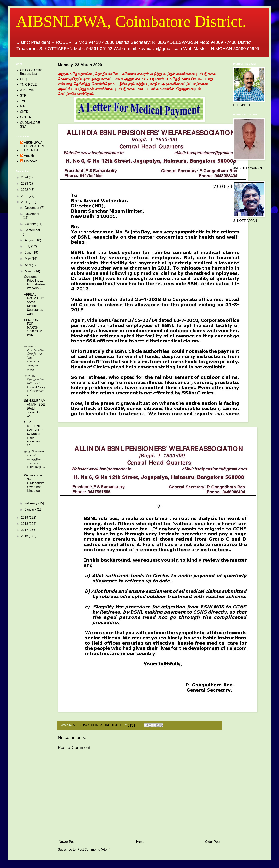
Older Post (213, 842)
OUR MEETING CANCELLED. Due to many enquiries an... (34, 434)
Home (140, 842)
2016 (25, 536)
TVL (23, 101)
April (28, 265)
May (28, 259)
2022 (25, 190)
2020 (25, 202)
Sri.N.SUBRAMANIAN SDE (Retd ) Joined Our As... (35, 408)
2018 (25, 524)
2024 (25, 177)
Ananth (29, 156)
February (31, 503)
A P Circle (27, 90)
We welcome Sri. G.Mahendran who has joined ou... (34, 483)
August (30, 240)
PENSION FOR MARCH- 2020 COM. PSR (34, 328)
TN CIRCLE (28, 85)
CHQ (24, 79)
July (28, 246)
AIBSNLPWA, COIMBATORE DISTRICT (34, 146)
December (32, 208)
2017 (25, 530)
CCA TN (26, 117)
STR (23, 96)
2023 (25, 184)
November (32, 214)
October (31, 224)
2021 (25, 196)
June (29, 253)
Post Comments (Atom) (94, 850)
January (31, 509)
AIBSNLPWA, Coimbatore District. (131, 21)
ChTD (24, 112)
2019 (25, 517)
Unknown (31, 161)
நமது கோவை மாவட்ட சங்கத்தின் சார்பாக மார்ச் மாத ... (34, 459)
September (32, 230)
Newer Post (67, 842)
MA (22, 106)
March (30, 271)
